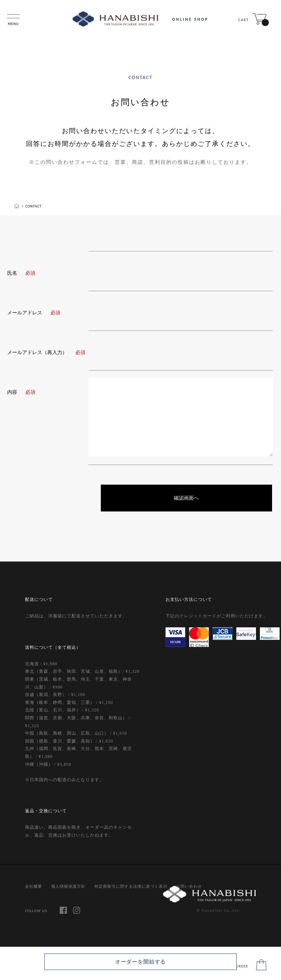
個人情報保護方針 (68, 887)
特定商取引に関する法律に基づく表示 (131, 887)
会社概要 (34, 887)
